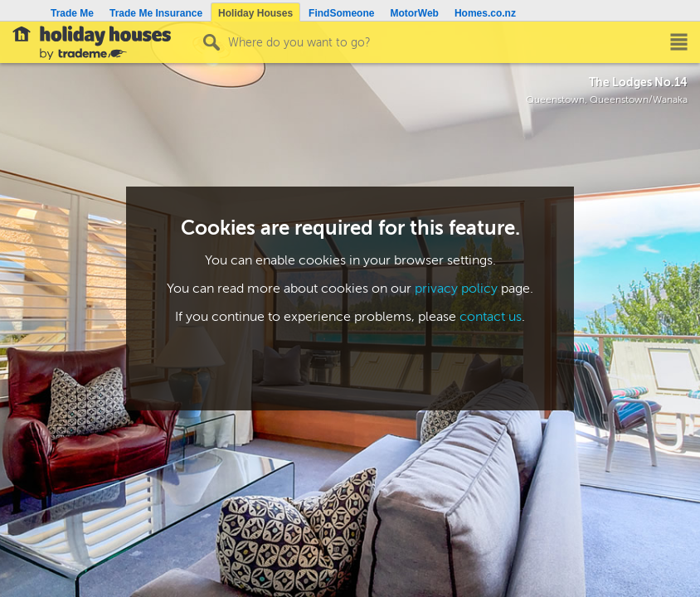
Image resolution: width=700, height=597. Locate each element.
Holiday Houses (255, 13)
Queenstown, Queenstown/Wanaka (607, 100)
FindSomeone (341, 13)
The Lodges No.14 (638, 82)
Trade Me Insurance (156, 13)
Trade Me (72, 13)
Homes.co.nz (485, 13)
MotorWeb (414, 13)
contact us (491, 317)
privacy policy (456, 289)
